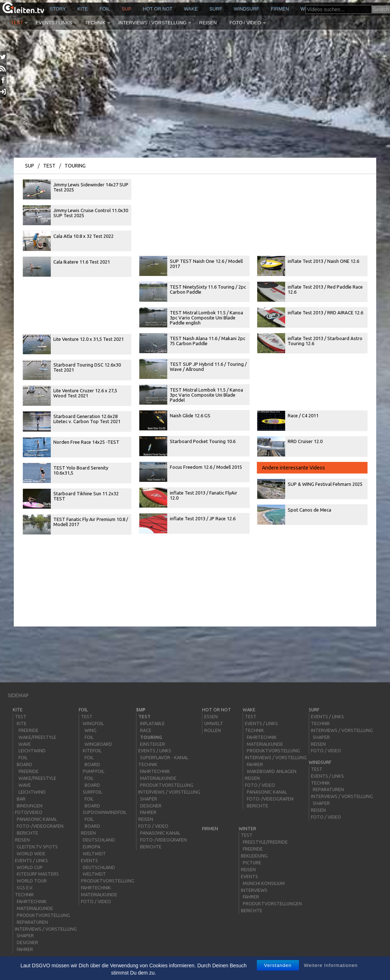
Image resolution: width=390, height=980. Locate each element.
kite (83, 9)
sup (126, 9)
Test (17, 23)
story (58, 9)
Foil (105, 9)
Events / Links (54, 23)
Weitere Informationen (331, 965)
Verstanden (278, 965)
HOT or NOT (158, 9)
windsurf (246, 9)
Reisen (208, 23)
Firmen (280, 9)
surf (216, 9)
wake (191, 9)
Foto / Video (245, 23)
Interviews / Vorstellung (152, 23)
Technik (95, 23)
